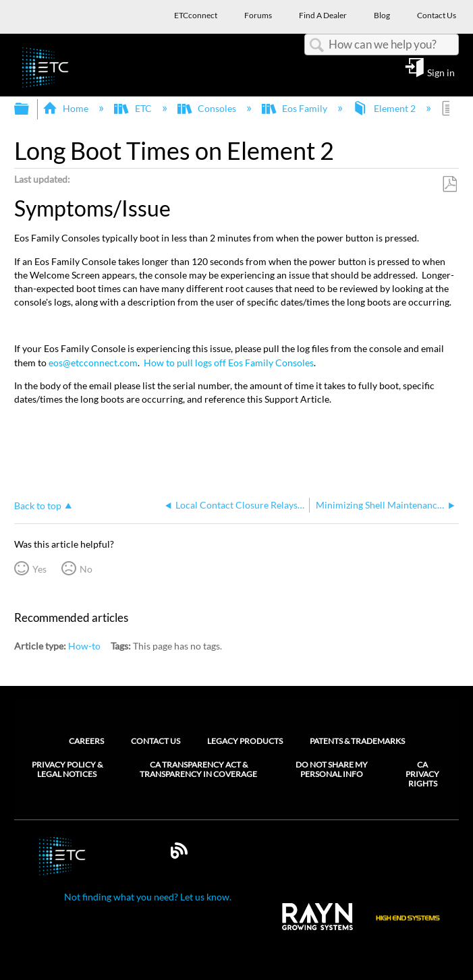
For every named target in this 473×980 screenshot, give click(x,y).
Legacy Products (245, 741)
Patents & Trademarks (357, 741)
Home (66, 108)
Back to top (38, 506)
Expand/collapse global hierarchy (30, 109)
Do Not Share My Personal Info (332, 770)
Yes (39, 569)
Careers (86, 741)
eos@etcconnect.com (93, 363)
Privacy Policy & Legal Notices (67, 770)
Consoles (208, 108)
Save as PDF (449, 184)
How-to (84, 646)
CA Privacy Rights (422, 775)
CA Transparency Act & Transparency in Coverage (198, 770)
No (86, 569)
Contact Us (156, 741)
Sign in (441, 72)
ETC (134, 108)
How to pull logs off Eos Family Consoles (229, 363)
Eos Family (296, 108)
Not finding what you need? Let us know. (148, 897)
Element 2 (385, 108)
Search (316, 46)
